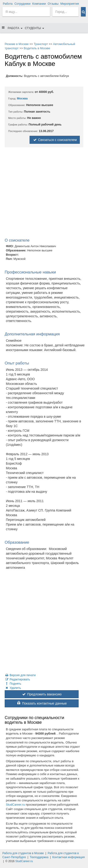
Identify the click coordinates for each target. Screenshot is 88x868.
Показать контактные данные (42, 703)
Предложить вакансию (42, 694)
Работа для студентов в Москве (23, 853)
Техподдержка (39, 857)
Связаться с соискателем (55, 140)
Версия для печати (20, 675)
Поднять (13, 684)
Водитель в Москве (37, 48)
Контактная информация (69, 857)
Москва (22, 99)
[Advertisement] (44, 194)
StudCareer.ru (15, 805)
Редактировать (17, 679)
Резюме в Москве (17, 44)
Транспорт (41, 44)
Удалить (13, 688)
